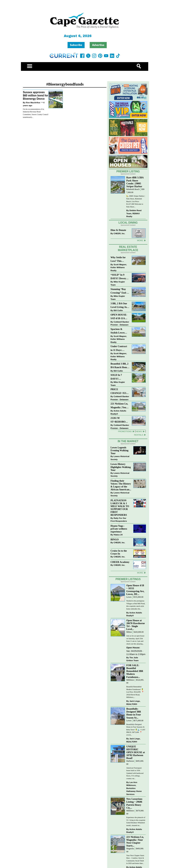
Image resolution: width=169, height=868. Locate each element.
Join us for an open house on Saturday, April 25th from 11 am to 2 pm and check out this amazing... (135, 640)
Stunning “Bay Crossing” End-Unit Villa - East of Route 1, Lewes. (119, 291)
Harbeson (130, 761)
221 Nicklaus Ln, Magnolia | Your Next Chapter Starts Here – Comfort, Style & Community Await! (120, 406)
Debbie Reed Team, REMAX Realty (134, 213)
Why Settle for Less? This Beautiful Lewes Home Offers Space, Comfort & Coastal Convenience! (120, 259)
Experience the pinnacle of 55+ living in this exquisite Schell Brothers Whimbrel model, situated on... (136, 821)
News (139, 431)
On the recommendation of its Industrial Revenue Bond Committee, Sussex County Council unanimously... (36, 113)
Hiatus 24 (118, 535)
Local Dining (128, 223)
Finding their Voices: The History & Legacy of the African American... (121, 485)
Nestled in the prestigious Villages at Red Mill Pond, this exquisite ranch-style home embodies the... (136, 605)
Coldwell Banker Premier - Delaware (120, 323)
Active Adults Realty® (118, 412)
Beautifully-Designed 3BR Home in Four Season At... (134, 713)
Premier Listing (128, 171)
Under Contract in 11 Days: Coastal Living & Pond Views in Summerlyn (120, 348)
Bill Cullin (118, 310)
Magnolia (130, 849)
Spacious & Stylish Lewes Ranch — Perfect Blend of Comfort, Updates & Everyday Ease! (120, 331)
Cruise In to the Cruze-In (119, 552)
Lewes (129, 597)
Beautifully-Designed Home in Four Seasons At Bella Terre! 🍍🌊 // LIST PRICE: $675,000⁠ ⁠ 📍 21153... (136, 730)
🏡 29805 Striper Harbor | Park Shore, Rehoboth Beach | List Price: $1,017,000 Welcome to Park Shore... (136, 201)
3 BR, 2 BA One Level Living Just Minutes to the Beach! (120, 306)
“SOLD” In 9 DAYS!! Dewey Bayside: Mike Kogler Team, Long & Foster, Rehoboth (118, 277)
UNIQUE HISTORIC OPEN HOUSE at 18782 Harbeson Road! (136, 752)
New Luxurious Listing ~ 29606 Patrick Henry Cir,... (134, 803)
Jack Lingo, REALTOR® (133, 703)
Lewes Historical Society (120, 458)
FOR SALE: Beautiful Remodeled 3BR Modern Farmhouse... (135, 671)
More (140, 240)
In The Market (128, 441)
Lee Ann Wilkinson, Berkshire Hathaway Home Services (134, 788)
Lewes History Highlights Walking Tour (121, 467)
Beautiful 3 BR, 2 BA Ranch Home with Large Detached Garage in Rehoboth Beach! (120, 366)
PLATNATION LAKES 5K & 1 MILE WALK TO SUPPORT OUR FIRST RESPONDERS (120, 508)
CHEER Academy (120, 562)
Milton (129, 632)
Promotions (125, 431)
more (140, 573)
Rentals (138, 435)
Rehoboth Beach (133, 189)
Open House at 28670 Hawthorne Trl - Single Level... (135, 625)
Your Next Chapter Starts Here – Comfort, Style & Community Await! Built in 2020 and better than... (135, 859)
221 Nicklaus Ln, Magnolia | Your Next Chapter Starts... (135, 841)
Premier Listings (128, 579)
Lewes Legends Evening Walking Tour (120, 450)
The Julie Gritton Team (132, 659)
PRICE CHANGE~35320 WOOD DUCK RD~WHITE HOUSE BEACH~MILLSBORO (120, 391)
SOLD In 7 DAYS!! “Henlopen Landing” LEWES (116, 377)
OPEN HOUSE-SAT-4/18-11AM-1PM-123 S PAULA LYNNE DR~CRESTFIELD (120, 317)
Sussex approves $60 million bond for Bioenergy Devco (36, 95)
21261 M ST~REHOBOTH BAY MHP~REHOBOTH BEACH (120, 420)
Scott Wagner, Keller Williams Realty (119, 267)
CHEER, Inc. (119, 233)
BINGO (115, 539)
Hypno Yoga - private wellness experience (119, 529)
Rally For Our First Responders (119, 520)
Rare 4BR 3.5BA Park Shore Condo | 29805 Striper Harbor (135, 182)
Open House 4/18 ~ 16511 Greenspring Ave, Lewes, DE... (135, 590)
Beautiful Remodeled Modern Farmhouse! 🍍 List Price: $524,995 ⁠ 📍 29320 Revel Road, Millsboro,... (135, 692)
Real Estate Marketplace (128, 248)
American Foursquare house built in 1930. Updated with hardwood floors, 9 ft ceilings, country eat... (135, 773)
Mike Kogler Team (118, 283)
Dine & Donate (118, 230)
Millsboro (130, 680)
